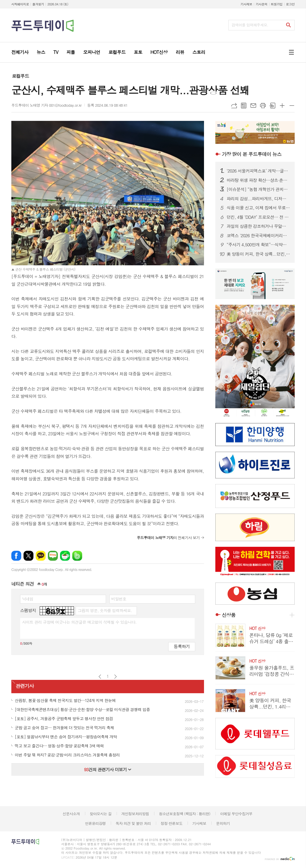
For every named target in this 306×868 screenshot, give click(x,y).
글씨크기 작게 (292, 106)
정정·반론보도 (172, 823)
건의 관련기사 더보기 (108, 769)
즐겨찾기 (38, 4)
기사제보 (246, 4)
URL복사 (234, 106)
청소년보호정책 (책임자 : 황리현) (185, 814)
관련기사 (25, 686)
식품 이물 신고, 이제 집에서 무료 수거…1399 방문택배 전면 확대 (258, 208)
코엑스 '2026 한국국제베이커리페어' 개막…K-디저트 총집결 (258, 236)
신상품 (229, 615)
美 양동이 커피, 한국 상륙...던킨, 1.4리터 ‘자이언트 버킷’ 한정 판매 (258, 254)
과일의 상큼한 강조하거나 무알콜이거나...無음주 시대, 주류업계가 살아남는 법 (258, 226)
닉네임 (28, 599)
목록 (244, 106)
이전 (100, 677)
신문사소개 (71, 814)
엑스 (28, 556)
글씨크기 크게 (282, 106)
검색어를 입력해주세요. (250, 25)
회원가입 (277, 4)
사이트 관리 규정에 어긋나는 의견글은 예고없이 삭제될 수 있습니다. (79, 622)
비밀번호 (119, 599)
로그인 (290, 4)
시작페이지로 (20, 4)
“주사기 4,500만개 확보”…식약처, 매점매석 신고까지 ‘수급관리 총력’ (258, 245)
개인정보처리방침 (135, 814)
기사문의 (261, 4)
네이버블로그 (53, 556)
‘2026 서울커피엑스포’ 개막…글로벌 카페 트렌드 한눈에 (258, 171)
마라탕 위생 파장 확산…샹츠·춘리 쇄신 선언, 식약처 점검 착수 (258, 180)
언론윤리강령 (95, 823)
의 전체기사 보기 (168, 538)
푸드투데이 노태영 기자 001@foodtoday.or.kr (46, 105)
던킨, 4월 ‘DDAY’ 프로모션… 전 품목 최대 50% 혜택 (258, 217)
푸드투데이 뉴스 (252, 154)
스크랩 (273, 106)
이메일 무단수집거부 (236, 814)
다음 (115, 677)
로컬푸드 (20, 76)
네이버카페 (65, 556)
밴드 (77, 556)
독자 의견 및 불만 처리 (133, 823)
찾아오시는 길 (101, 814)
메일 (253, 106)
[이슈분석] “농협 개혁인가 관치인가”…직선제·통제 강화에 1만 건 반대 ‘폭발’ (258, 189)
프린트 (263, 106)
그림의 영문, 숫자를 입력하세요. (105, 610)
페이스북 (16, 556)
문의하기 (223, 823)
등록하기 (182, 646)
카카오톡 (41, 556)
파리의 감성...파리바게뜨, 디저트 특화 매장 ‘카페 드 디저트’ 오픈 (258, 199)
